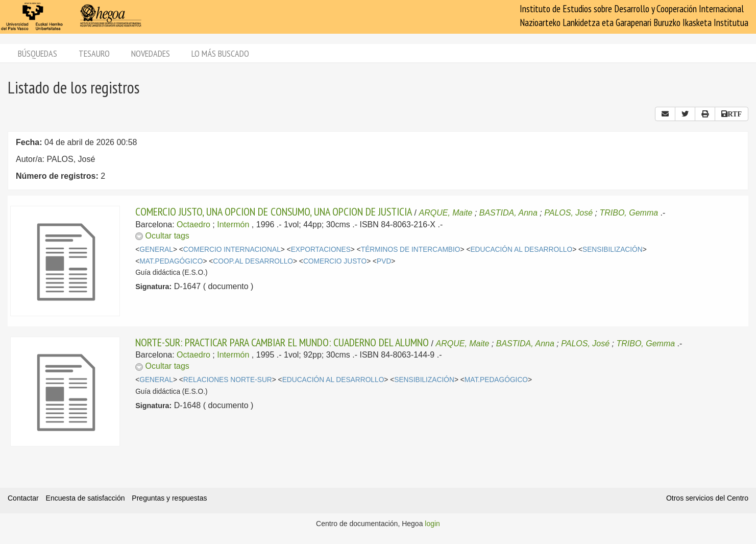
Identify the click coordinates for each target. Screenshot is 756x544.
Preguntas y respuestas (169, 498)
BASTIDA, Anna (508, 213)
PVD (384, 261)
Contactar (23, 498)
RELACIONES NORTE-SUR (228, 380)
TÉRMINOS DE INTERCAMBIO (411, 250)
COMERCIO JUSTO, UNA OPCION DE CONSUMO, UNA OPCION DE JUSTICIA (274, 211)
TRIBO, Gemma (629, 213)
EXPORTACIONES (321, 250)
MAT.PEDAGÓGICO (171, 261)
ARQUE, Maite (446, 213)
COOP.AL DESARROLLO (253, 261)
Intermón (233, 224)
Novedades (151, 53)
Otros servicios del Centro (707, 498)
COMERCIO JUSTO (335, 261)
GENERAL (156, 250)
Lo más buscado (220, 53)
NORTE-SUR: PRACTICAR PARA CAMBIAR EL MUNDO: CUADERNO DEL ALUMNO (282, 342)
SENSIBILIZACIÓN (613, 250)
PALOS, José (568, 213)
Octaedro (193, 224)
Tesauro (94, 53)
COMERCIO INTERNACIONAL (232, 250)
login (432, 524)
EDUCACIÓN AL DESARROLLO (521, 250)
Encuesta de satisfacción (86, 498)
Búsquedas (38, 53)
